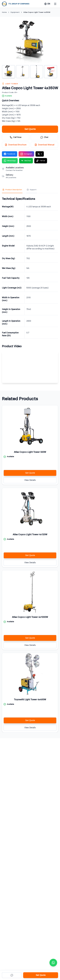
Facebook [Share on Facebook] (10, 154)
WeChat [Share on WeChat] (26, 161)
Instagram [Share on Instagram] (26, 154)
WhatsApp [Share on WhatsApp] (10, 161)
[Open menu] (55, 4)
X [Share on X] (40, 154)
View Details (30, 480)
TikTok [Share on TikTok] (41, 161)
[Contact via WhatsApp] (53, 963)
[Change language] (47, 4)
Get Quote (30, 129)
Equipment (15, 12)
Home (4, 12)
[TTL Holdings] (16, 4)
